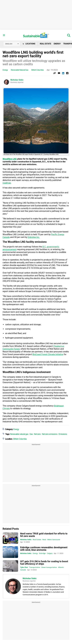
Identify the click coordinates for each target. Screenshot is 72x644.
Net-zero (37, 434)
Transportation (35, 567)
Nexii (44, 540)
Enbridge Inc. (34, 237)
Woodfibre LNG (10, 159)
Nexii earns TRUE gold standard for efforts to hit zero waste (44, 535)
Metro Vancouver (54, 540)
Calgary (50, 553)
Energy (57, 44)
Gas (31, 434)
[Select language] (12, 44)
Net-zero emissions (50, 434)
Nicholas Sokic (17, 80)
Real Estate (46, 44)
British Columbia (37, 70)
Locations (29, 44)
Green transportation (49, 567)
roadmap (7, 183)
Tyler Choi (24, 567)
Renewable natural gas (20, 70)
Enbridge (42, 553)
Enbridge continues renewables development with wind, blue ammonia (44, 549)
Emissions (63, 434)
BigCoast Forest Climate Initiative (48, 354)
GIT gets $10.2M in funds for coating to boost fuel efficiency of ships (44, 563)
